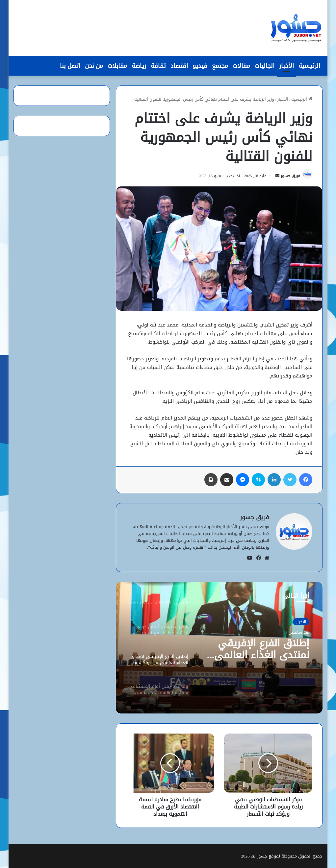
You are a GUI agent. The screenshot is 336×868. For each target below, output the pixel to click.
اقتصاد (179, 66)
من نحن (94, 66)
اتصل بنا (70, 66)
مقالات (241, 66)
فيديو (200, 66)
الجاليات (265, 66)
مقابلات (117, 66)
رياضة (139, 66)
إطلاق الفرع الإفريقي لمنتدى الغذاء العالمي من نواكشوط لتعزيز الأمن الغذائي (255, 649)
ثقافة (158, 66)
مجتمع (220, 66)
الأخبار (286, 66)
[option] (219, 648)
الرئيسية (309, 66)
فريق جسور (290, 176)
